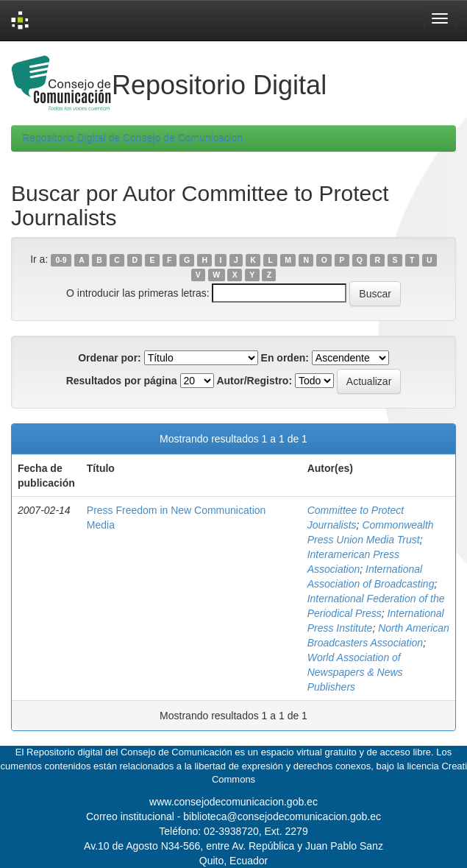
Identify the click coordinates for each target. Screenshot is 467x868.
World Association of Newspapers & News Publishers (355, 672)
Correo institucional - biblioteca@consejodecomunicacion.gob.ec (233, 816)
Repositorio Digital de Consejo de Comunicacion (132, 138)
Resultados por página (122, 381)
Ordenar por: (110, 358)
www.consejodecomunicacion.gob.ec (233, 802)
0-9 (61, 260)
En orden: (285, 358)
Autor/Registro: (254, 381)
